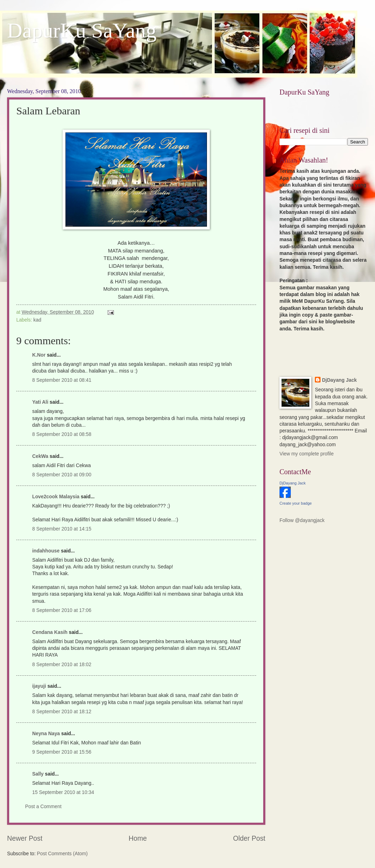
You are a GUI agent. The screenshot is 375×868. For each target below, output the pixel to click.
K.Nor (39, 355)
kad (37, 320)
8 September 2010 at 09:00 (62, 475)
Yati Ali (40, 402)
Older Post (249, 838)
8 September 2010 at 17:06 (62, 610)
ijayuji (39, 686)
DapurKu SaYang (82, 30)
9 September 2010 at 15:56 (62, 752)
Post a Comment (43, 807)
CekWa (40, 456)
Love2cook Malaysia (56, 497)
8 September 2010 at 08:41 (62, 380)
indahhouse (46, 551)
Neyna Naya (46, 734)
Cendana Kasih (50, 632)
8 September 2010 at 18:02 (62, 665)
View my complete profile (307, 454)
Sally (38, 774)
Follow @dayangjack (302, 520)
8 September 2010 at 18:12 (62, 712)
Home (138, 838)
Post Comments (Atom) (62, 854)
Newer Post (25, 838)
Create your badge (296, 503)
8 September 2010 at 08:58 (62, 434)
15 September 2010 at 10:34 (63, 792)
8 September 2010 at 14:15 (62, 529)
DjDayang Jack (339, 380)
